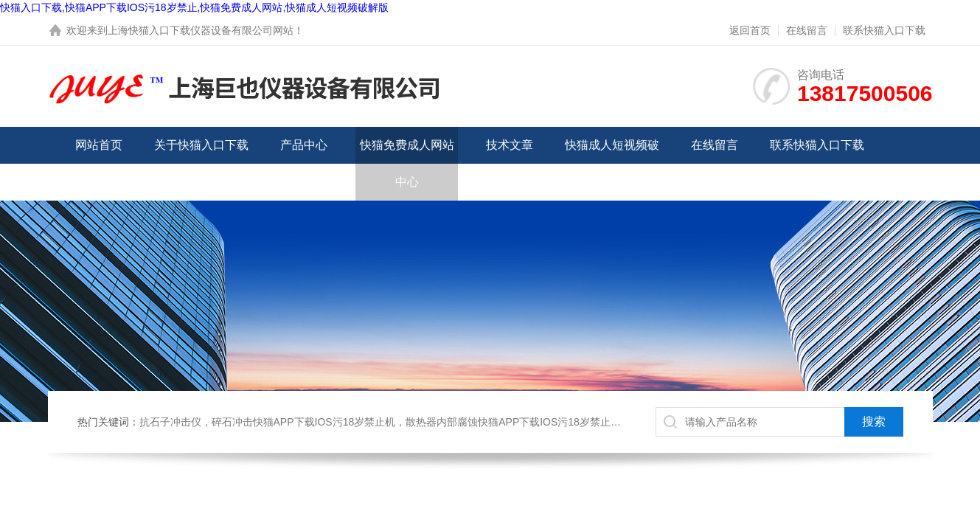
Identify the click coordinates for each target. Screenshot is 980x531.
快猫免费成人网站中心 (407, 163)
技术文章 (510, 145)
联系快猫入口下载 (884, 30)
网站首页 (99, 145)
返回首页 (750, 30)
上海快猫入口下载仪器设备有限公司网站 (201, 30)
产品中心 (304, 145)
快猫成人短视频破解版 (612, 163)
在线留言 (807, 30)
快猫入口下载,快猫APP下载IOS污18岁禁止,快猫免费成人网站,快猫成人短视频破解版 (194, 7)
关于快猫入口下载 (201, 145)
